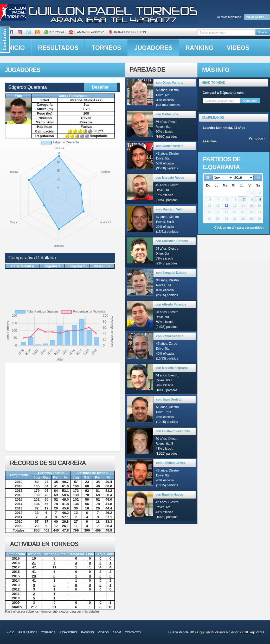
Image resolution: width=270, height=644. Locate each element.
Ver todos (256, 138)
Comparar (250, 101)
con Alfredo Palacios (171, 304)
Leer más (210, 141)
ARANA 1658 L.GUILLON (127, 32)
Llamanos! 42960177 (86, 32)
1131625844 (54, 32)
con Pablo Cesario (170, 336)
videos (238, 48)
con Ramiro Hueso (169, 495)
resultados (58, 48)
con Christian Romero (172, 241)
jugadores (153, 48)
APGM (117, 632)
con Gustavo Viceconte (173, 431)
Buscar (263, 32)
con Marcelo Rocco (170, 178)
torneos (106, 48)
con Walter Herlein (170, 146)
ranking (199, 48)
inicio (10, 632)
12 (226, 206)
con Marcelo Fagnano (172, 368)
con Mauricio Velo (169, 209)
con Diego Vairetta (170, 83)
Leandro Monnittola (217, 128)
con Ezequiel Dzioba (171, 273)
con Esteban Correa (171, 463)
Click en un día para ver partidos (238, 228)
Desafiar (100, 87)
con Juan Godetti (169, 400)
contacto (133, 632)
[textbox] (226, 32)
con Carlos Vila (167, 114)
